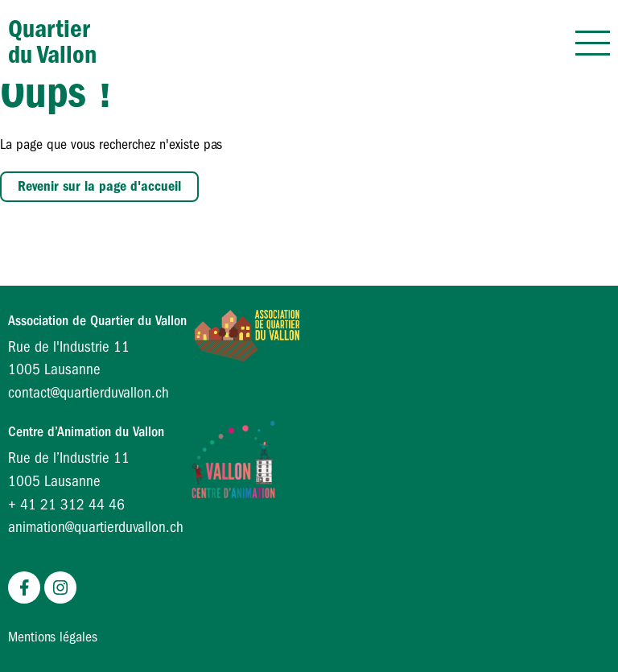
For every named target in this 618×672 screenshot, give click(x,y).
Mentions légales (53, 637)
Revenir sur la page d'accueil (99, 186)
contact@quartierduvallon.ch (89, 393)
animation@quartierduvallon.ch (96, 527)
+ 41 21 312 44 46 (66, 505)
